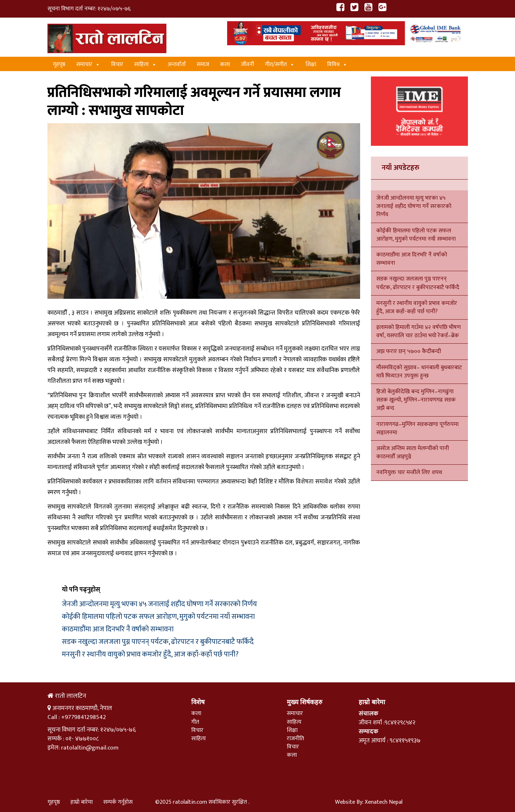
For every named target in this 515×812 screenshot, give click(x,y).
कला (225, 64)
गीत (195, 722)
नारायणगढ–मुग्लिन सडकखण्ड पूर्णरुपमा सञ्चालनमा (417, 428)
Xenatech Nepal (384, 802)
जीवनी (247, 64)
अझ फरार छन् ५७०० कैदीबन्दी (409, 351)
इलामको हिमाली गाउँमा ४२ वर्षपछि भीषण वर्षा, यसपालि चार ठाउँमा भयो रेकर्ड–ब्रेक (419, 331)
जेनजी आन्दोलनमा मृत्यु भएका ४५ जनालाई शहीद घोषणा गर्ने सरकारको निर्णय (159, 604)
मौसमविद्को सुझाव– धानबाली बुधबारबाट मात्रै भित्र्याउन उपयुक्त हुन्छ (419, 372)
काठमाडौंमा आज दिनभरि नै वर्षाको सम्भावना (118, 629)
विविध (337, 64)
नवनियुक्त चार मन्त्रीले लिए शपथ (409, 472)
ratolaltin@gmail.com (90, 748)
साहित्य (145, 64)
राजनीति (295, 739)
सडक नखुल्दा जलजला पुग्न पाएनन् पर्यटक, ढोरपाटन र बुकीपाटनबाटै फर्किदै (158, 642)
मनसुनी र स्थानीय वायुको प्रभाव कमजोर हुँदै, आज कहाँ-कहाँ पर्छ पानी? (150, 654)
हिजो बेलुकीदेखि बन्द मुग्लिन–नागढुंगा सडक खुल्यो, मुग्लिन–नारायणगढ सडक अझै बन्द (416, 400)
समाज (203, 64)
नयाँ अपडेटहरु (401, 168)
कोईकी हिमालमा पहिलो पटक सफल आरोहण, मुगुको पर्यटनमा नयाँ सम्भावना (158, 617)
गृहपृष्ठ (59, 64)
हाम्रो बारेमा (82, 802)
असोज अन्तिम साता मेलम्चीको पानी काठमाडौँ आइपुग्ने (413, 453)
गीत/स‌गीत (280, 64)
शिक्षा (311, 64)
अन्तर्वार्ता (177, 64)
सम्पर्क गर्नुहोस (118, 802)
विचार (117, 64)
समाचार (88, 64)
